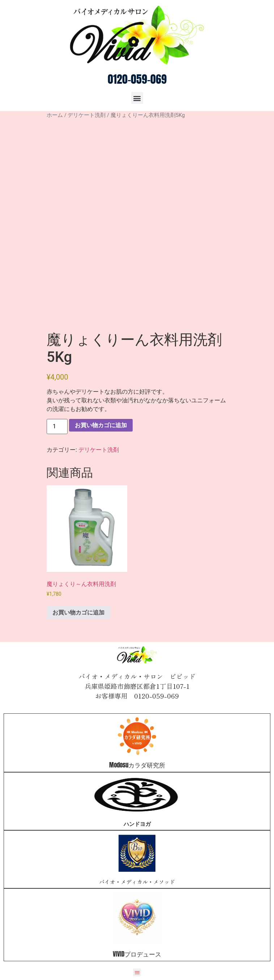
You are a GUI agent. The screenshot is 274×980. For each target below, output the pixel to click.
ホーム (55, 115)
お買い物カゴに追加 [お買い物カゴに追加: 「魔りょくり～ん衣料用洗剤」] (78, 612)
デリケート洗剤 (87, 115)
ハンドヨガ (137, 824)
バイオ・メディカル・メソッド (137, 882)
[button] (137, 98)
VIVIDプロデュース (137, 954)
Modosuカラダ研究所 (137, 765)
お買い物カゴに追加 (101, 425)
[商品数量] (57, 426)
